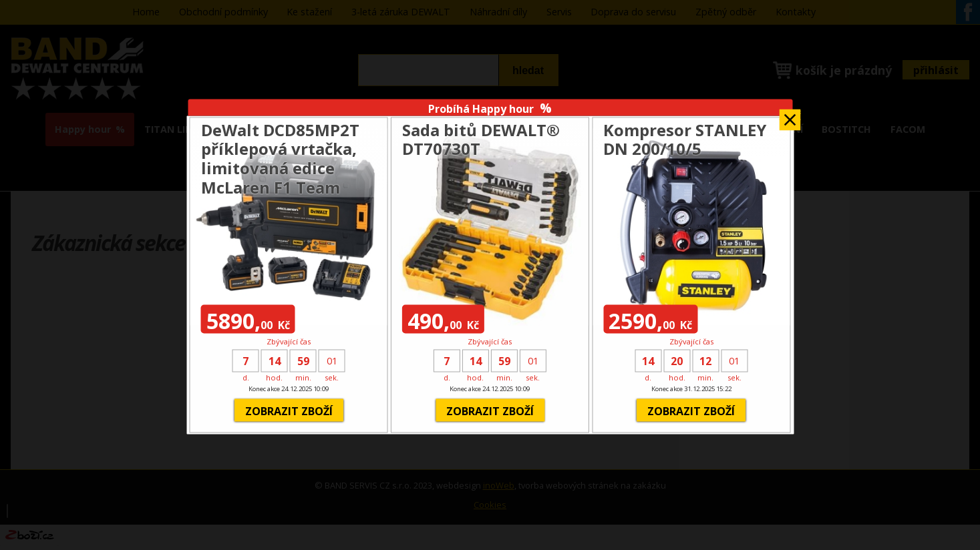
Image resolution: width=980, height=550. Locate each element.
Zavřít (790, 116)
